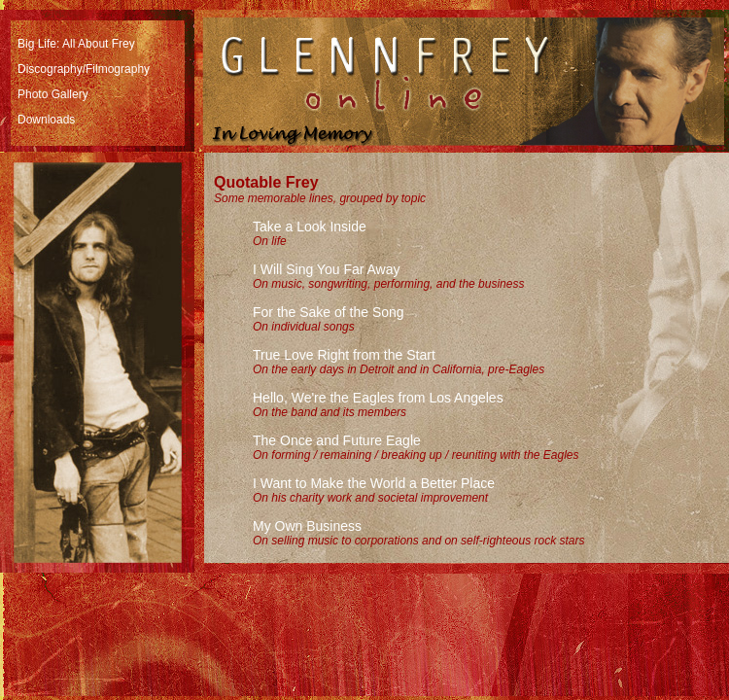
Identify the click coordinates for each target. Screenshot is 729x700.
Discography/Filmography (84, 69)
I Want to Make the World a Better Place (374, 483)
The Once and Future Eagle (337, 440)
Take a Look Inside (310, 227)
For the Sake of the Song (329, 312)
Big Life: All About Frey (76, 44)
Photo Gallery (53, 94)
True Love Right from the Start (344, 355)
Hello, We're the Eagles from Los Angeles (378, 398)
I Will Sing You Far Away (326, 269)
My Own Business (307, 526)
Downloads (46, 120)
